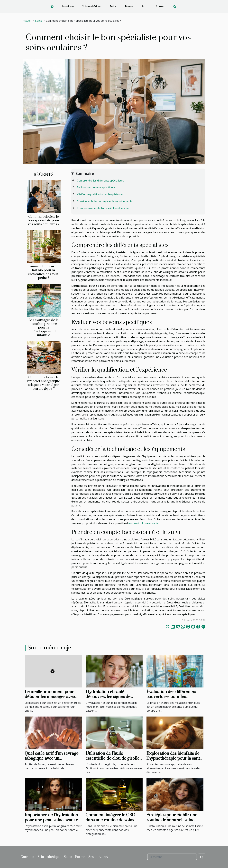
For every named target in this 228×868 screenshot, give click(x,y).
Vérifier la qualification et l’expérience (100, 194)
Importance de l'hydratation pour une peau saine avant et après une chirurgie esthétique (52, 823)
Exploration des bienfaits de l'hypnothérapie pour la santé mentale (174, 759)
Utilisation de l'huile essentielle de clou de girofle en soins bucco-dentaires (113, 759)
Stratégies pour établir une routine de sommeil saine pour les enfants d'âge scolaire (175, 820)
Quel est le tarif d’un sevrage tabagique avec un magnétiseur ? (52, 759)
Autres (160, 6)
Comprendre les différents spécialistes (100, 181)
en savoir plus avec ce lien (144, 523)
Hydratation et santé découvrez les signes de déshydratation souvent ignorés (108, 699)
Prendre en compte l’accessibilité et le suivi (103, 208)
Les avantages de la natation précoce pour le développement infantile (44, 328)
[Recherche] (172, 857)
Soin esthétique (92, 6)
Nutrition (68, 6)
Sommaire (85, 173)
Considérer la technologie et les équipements (105, 201)
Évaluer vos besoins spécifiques (96, 187)
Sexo (144, 6)
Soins (113, 6)
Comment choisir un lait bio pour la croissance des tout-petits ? (44, 272)
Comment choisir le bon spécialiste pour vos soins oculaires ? (44, 220)
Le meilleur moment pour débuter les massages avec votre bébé (50, 697)
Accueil (27, 21)
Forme (129, 6)
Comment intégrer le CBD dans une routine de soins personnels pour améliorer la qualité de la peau (113, 823)
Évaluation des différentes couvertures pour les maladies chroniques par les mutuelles (173, 699)
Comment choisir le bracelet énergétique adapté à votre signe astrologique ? (44, 383)
